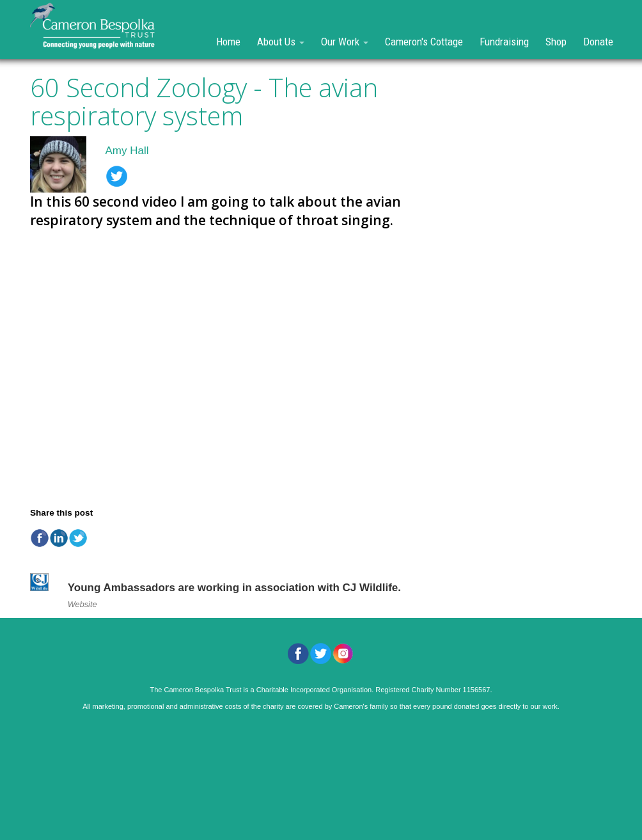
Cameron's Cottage (424, 42)
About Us (281, 42)
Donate (598, 42)
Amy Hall (127, 151)
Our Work (345, 42)
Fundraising (504, 42)
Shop (556, 42)
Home (228, 42)
